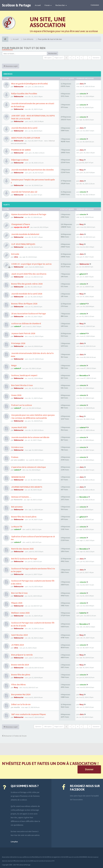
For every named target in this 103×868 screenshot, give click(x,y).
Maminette (18, 500)
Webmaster (19, 86)
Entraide (15, 254)
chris (82, 84)
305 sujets (48, 58)
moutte (17, 707)
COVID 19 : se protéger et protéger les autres (31, 264)
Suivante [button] (96, 58)
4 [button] (78, 58)
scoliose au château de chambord (26, 323)
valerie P (83, 304)
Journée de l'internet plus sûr (24, 192)
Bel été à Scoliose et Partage (24, 559)
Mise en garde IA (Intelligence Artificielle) (29, 84)
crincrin (83, 94)
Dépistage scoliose (20, 160)
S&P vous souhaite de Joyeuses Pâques (28, 714)
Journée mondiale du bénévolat (25, 234)
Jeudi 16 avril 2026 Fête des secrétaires (29, 274)
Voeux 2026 (16, 395)
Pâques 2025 (17, 603)
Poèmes (15, 457)
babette (83, 613)
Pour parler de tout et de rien (24, 48)
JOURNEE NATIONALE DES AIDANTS (26, 487)
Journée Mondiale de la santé (24, 128)
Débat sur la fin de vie (21, 704)
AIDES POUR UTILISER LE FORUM (25, 138)
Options (38, 726)
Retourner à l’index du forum (14, 736)
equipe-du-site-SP (22, 227)
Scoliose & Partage (16, 5)
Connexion (95, 5)
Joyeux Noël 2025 (19, 427)
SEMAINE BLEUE (18, 477)
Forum (48, 5)
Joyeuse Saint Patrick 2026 (23, 333)
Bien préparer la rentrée (22, 655)
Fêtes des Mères (18, 685)
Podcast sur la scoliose (21, 405)
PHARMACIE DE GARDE (21, 150)
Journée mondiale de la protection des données (32, 170)
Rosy (82, 160)
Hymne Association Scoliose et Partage (28, 214)
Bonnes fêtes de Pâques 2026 (24, 304)
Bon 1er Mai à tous (19, 593)
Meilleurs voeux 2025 (20, 613)
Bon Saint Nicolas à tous (22, 385)
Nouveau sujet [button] (11, 66)
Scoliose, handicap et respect (24, 375)
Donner (89, 769)
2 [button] (70, 58)
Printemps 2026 (18, 343)
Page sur (59, 58)
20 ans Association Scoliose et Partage (28, 314)
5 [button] (81, 58)
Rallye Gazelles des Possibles (24, 94)
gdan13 (83, 274)
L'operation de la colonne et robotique (28, 467)
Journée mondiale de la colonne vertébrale (30, 437)
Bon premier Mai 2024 (21, 694)
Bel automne (17, 507)
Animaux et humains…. (21, 497)
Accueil (38, 5)
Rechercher (61, 5)
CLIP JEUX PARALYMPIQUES (23, 244)
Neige (14, 365)
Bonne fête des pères (21, 675)
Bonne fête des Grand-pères (24, 517)
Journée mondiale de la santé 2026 (26, 294)
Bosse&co (84, 375)
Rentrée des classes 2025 (22, 549)
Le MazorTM (16, 527)
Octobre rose (17, 447)
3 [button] (74, 58)
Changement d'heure (20, 224)
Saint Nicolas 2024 (19, 635)
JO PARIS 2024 (17, 645)
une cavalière (19, 460)
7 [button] (89, 58)
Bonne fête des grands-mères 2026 (27, 284)
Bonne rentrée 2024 (20, 665)
